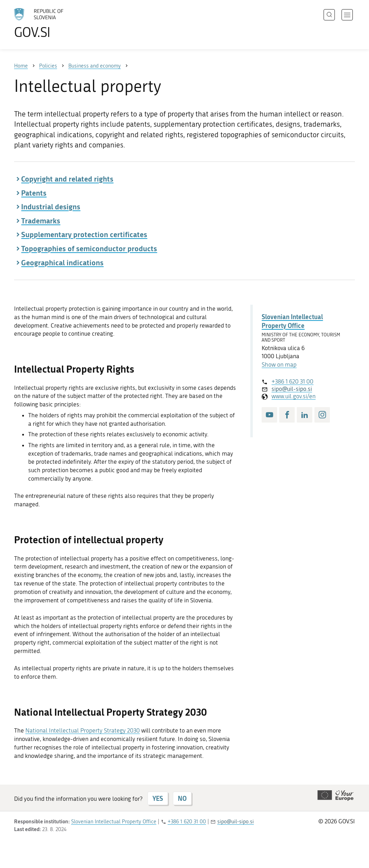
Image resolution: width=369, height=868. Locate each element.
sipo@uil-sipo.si (292, 389)
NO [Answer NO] (182, 798)
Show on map (279, 365)
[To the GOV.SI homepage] (58, 23)
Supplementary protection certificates (84, 234)
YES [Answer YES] (158, 798)
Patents (34, 193)
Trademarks (41, 221)
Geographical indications (62, 262)
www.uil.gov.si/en (293, 396)
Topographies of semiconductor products (89, 248)
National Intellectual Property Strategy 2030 (83, 730)
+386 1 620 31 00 (292, 381)
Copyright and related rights (67, 179)
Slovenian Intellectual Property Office (292, 321)
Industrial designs (51, 207)
